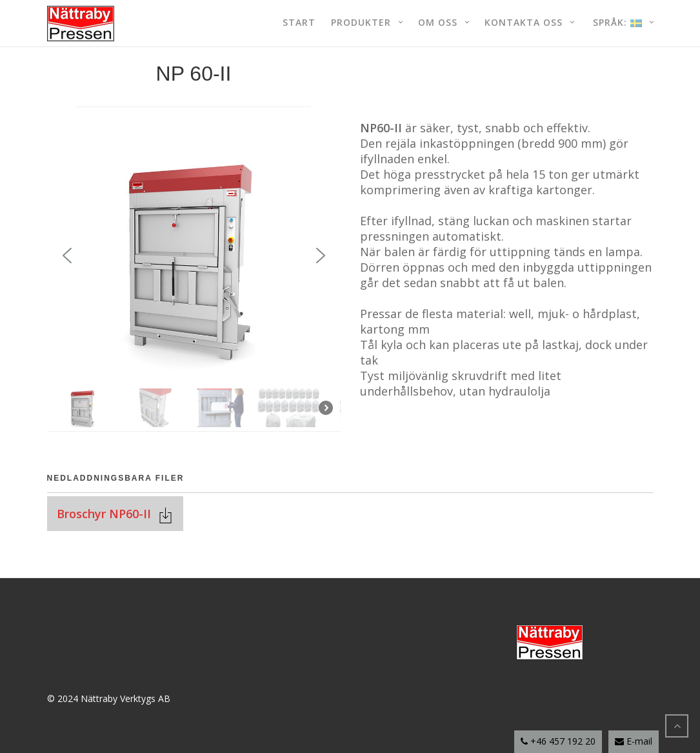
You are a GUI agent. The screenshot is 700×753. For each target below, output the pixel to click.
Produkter (361, 22)
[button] (67, 256)
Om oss (438, 22)
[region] (194, 279)
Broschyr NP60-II (107, 514)
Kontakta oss (524, 22)
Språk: (616, 22)
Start (299, 22)
